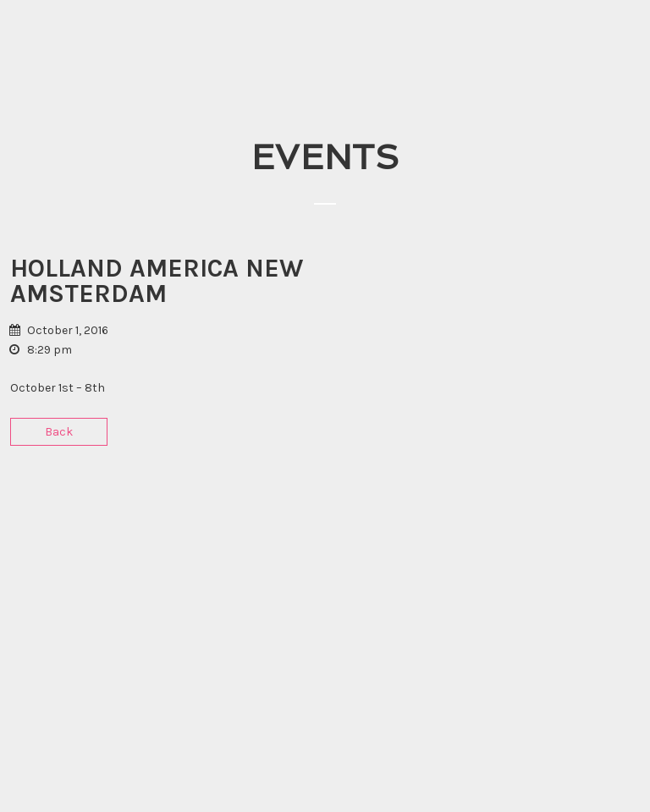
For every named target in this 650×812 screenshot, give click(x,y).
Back (59, 432)
